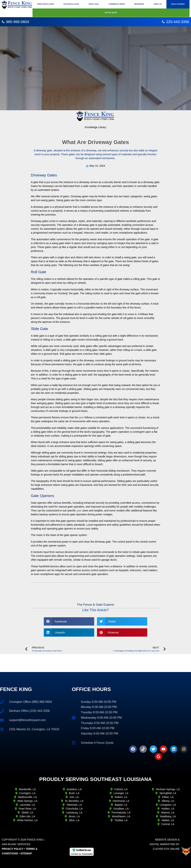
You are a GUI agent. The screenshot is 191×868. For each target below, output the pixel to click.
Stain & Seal (94, 4)
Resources (139, 4)
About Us (158, 4)
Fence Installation (46, 4)
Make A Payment (178, 4)
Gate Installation (71, 4)
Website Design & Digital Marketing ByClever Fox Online (165, 844)
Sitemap (26, 853)
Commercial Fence (117, 4)
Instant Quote (111, 13)
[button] (69, 621)
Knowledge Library (95, 127)
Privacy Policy (13, 849)
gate (81, 417)
